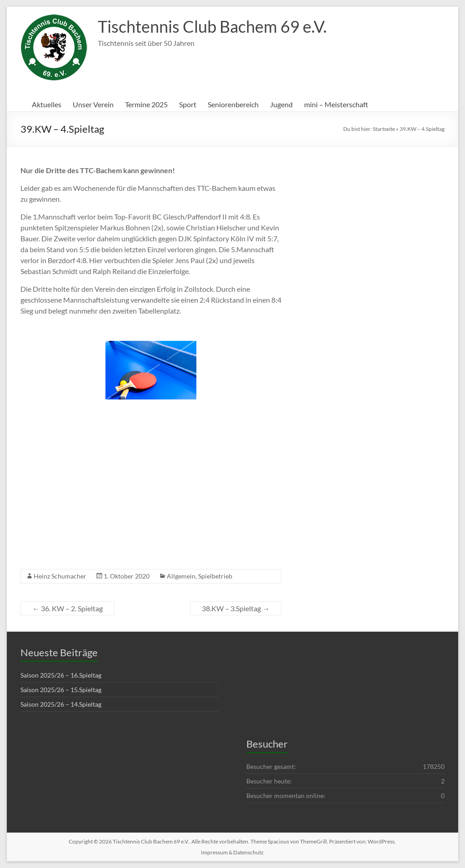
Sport (188, 104)
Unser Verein (93, 104)
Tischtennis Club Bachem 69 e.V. (212, 26)
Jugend (281, 104)
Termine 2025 (146, 104)
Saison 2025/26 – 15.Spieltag (61, 690)
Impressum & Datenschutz (232, 852)
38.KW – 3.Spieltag (236, 608)
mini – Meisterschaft (336, 104)
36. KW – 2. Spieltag (67, 608)
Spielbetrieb (215, 576)
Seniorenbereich (233, 104)
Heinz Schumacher (60, 576)
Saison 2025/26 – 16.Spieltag (61, 675)
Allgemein (181, 576)
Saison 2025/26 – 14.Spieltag (61, 704)
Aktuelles (47, 104)
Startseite (384, 129)
